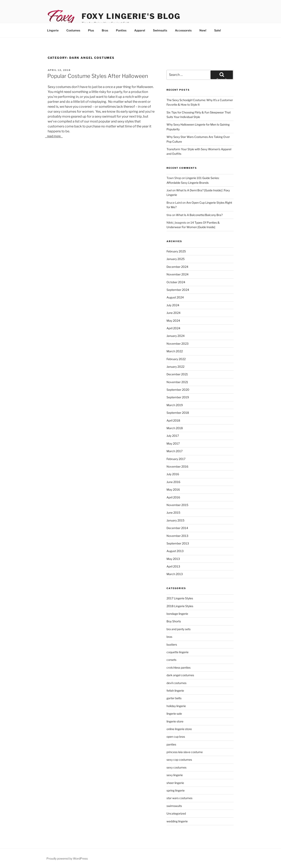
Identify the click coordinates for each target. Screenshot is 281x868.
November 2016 (177, 466)
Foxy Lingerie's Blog (131, 16)
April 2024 (173, 328)
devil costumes (176, 683)
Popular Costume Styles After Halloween (98, 76)
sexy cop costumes (179, 760)
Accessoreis (183, 30)
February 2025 (176, 251)
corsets (171, 660)
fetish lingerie (175, 691)
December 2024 (177, 267)
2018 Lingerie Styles (180, 606)
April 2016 (173, 497)
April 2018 (173, 420)
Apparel (140, 30)
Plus (91, 30)
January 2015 (175, 520)
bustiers (172, 644)
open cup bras (176, 737)
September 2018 (178, 413)
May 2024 (173, 321)
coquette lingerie (178, 652)
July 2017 (173, 436)
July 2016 (173, 474)
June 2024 (173, 313)
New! (203, 30)
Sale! (218, 30)
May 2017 (173, 443)
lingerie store (175, 721)
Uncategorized (176, 813)
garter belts (174, 698)
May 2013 (173, 559)
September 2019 (178, 397)
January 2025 (176, 259)
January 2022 (175, 367)
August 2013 (175, 551)
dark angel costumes (180, 675)
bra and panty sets (179, 629)
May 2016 (173, 489)
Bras (105, 30)
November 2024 (178, 274)
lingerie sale (174, 714)
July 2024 (173, 305)
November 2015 (177, 505)
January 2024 (176, 336)
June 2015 (173, 513)
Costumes (73, 30)
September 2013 (178, 543)
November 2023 (178, 344)
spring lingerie (176, 790)
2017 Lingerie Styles (180, 598)
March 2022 (175, 351)
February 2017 (176, 459)
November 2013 (177, 536)
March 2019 (175, 405)
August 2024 (175, 297)
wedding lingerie (177, 821)
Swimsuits (160, 30)
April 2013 (173, 566)
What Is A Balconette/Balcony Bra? (199, 215)
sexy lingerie (175, 775)
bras (169, 637)
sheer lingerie (175, 783)
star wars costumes (179, 798)
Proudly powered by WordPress (67, 858)
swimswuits (174, 806)
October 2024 (176, 282)
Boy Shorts (174, 621)
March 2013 (175, 574)
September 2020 (178, 390)
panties (171, 744)
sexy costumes (176, 767)
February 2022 (176, 359)
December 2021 (177, 374)
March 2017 (175, 451)
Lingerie (53, 30)
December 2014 (177, 528)
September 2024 (178, 290)
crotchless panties (179, 667)
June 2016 (173, 482)
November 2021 (177, 382)
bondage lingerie (177, 614)
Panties (121, 30)
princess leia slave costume (185, 752)
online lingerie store (179, 729)
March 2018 (175, 428)
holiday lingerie (176, 706)
